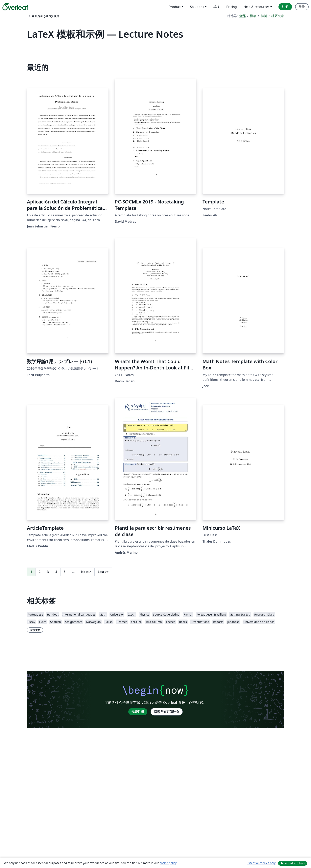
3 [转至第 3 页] (48, 572)
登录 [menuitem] (302, 7)
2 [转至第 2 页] (40, 572)
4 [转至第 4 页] (56, 572)
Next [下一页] (86, 572)
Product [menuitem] (175, 7)
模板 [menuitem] (216, 7)
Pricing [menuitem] (232, 7)
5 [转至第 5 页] (65, 572)
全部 (242, 16)
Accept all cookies (293, 863)
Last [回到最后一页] (103, 572)
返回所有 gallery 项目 (44, 16)
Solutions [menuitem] (197, 7)
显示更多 (35, 630)
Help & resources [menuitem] (257, 7)
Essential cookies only (261, 863)
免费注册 (138, 712)
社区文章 (278, 16)
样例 (264, 16)
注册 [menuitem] (285, 7)
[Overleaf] (15, 7)
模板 (253, 16)
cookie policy (168, 863)
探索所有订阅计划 (167, 712)
